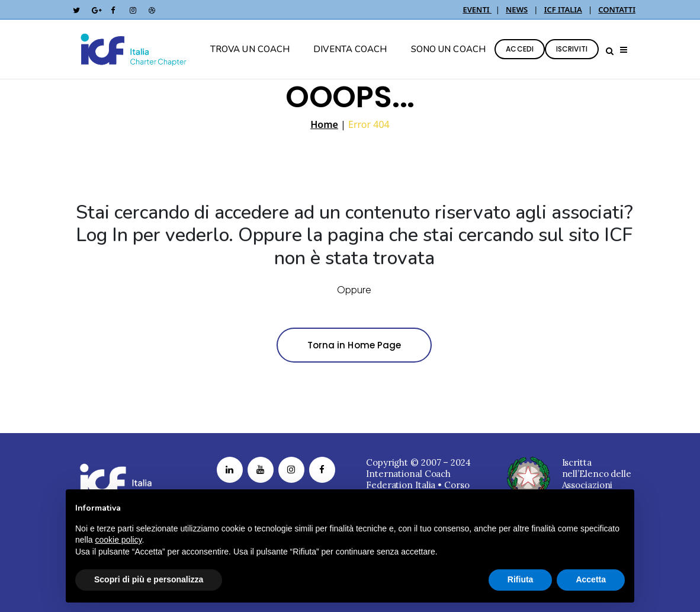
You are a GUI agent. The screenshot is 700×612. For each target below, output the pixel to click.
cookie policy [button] (118, 540)
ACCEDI (520, 49)
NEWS (517, 9)
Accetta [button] (591, 579)
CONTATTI (617, 9)
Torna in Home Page (354, 345)
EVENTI (477, 9)
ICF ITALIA (563, 9)
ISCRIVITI (572, 49)
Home (324, 124)
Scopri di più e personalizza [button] (149, 579)
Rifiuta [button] (521, 579)
